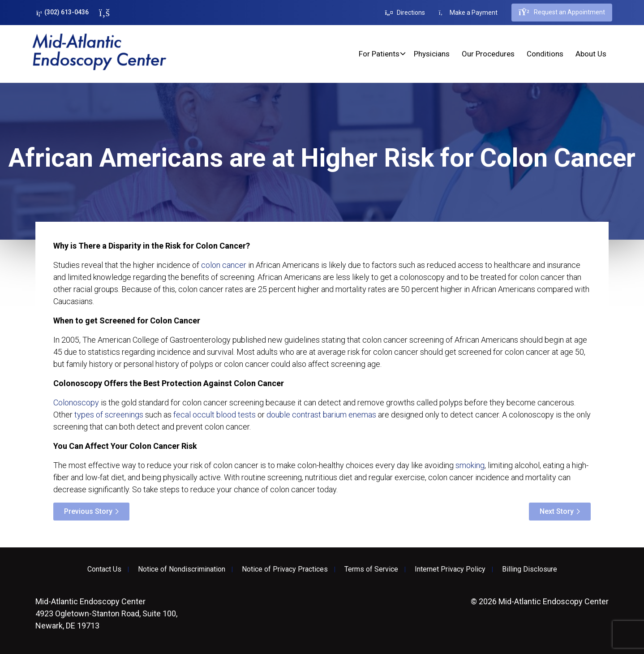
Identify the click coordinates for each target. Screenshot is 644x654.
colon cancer (224, 265)
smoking (470, 465)
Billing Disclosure (530, 569)
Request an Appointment (562, 13)
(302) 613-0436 (62, 12)
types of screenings (109, 415)
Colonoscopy (76, 402)
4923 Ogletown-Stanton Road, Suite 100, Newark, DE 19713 (106, 613)
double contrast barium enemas (321, 415)
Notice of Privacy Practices (285, 569)
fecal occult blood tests (215, 415)
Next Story (557, 511)
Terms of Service (371, 569)
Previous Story (88, 511)
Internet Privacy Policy (450, 569)
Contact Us (104, 569)
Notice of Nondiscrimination (182, 569)
